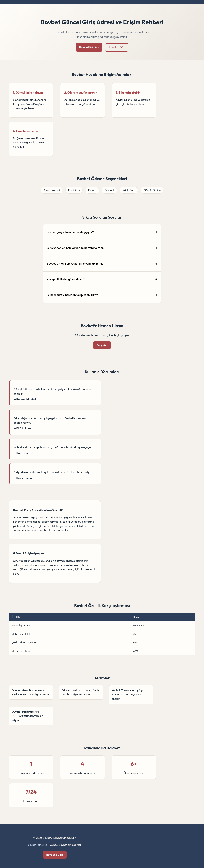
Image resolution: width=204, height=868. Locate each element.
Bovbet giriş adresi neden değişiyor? (70, 232)
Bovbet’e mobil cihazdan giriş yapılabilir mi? (75, 264)
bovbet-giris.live (38, 845)
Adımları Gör (117, 47)
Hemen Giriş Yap (89, 47)
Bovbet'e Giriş (55, 855)
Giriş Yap (102, 345)
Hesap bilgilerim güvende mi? (66, 279)
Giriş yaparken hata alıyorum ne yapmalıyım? (76, 248)
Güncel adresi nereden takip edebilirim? (72, 295)
